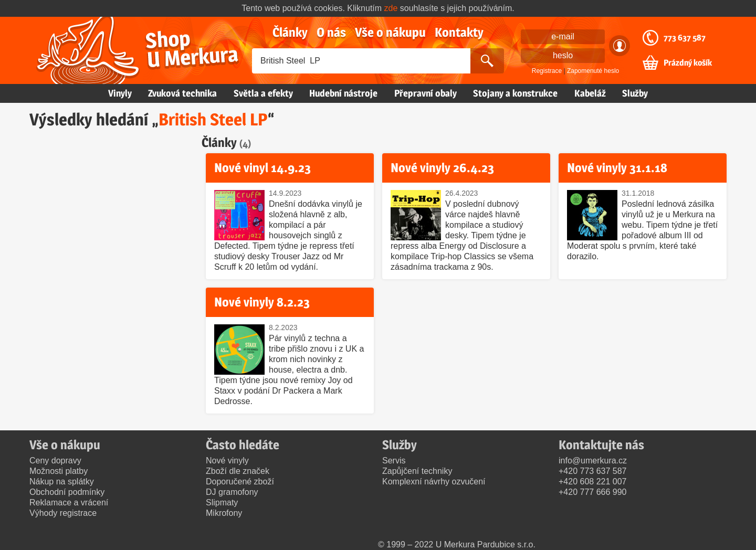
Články (290, 32)
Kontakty (459, 32)
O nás (331, 32)
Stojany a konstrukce (515, 93)
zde (391, 8)
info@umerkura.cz (593, 461)
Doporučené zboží (240, 482)
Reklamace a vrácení (69, 503)
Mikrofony (224, 513)
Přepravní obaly (426, 93)
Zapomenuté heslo (593, 71)
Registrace (547, 71)
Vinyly (120, 93)
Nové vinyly (227, 461)
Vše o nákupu (390, 32)
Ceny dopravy (55, 461)
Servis (394, 461)
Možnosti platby (59, 471)
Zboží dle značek (238, 471)
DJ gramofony (232, 492)
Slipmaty (222, 503)
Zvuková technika (182, 93)
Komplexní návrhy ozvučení (434, 482)
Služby (635, 93)
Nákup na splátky (62, 482)
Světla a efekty (263, 93)
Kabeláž (590, 93)
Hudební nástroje (343, 93)
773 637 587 (685, 38)
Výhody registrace (63, 513)
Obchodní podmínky (67, 492)
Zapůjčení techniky (417, 471)
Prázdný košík (688, 63)
